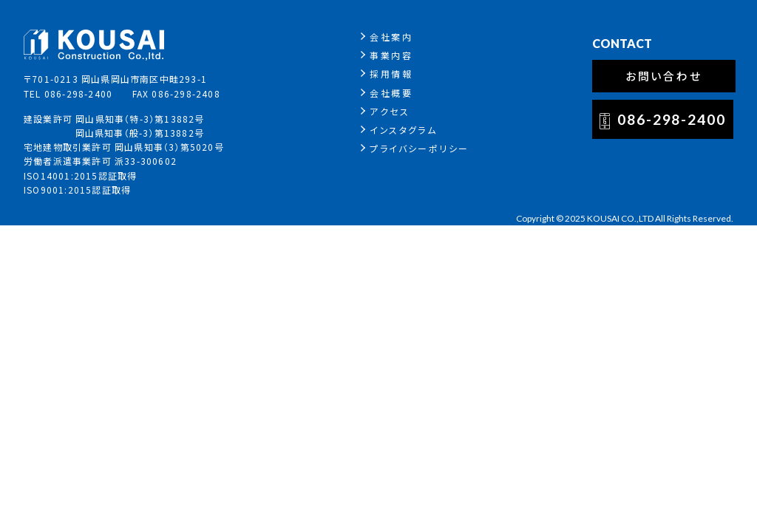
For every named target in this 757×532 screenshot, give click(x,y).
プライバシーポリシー (419, 148)
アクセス (390, 111)
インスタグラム (403, 130)
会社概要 (391, 93)
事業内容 (391, 55)
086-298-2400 (672, 119)
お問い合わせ (664, 76)
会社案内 (391, 37)
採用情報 (391, 74)
